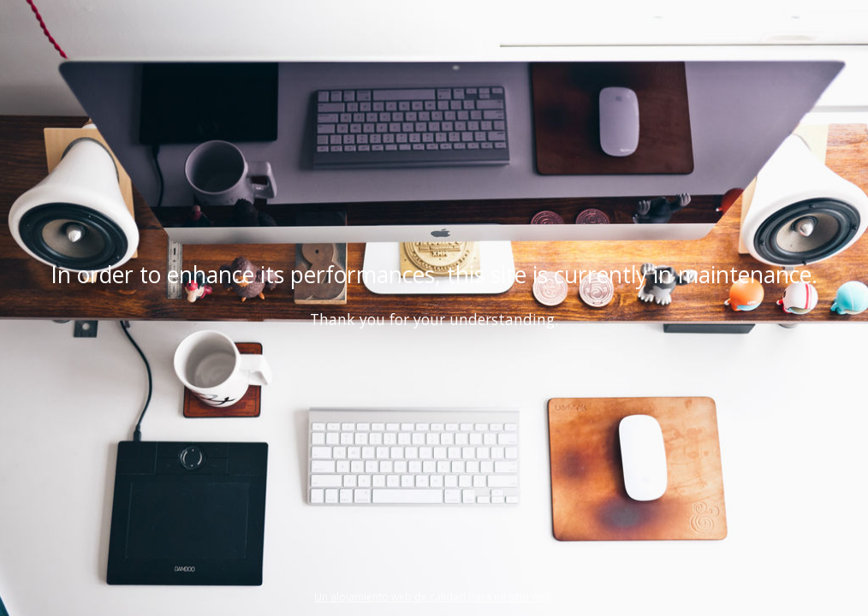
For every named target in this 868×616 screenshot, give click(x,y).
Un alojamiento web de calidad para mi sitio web (433, 597)
